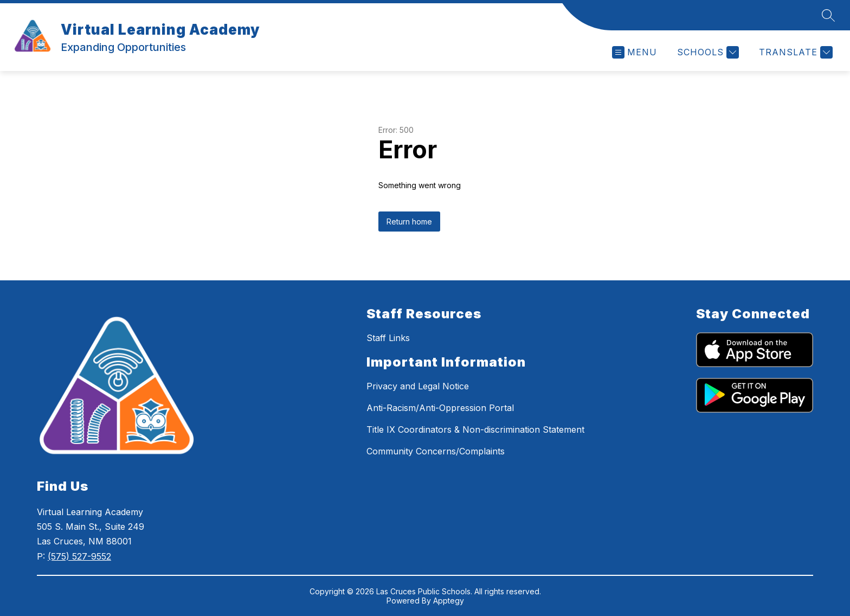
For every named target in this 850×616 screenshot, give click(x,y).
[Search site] (828, 15)
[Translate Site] (794, 52)
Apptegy (449, 601)
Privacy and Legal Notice (418, 386)
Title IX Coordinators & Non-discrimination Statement (475, 429)
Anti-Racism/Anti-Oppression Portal (440, 408)
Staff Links (388, 338)
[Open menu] (635, 52)
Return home (409, 222)
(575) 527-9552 (79, 556)
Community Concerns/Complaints (436, 451)
